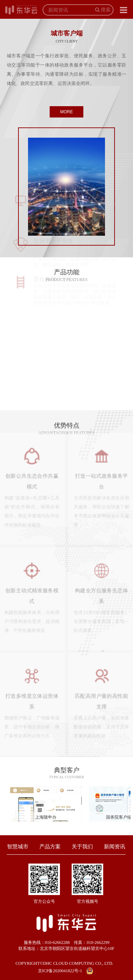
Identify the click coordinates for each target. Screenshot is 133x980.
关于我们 (82, 846)
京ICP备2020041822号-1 (60, 971)
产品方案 (50, 846)
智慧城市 (18, 846)
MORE (67, 112)
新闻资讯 (115, 846)
